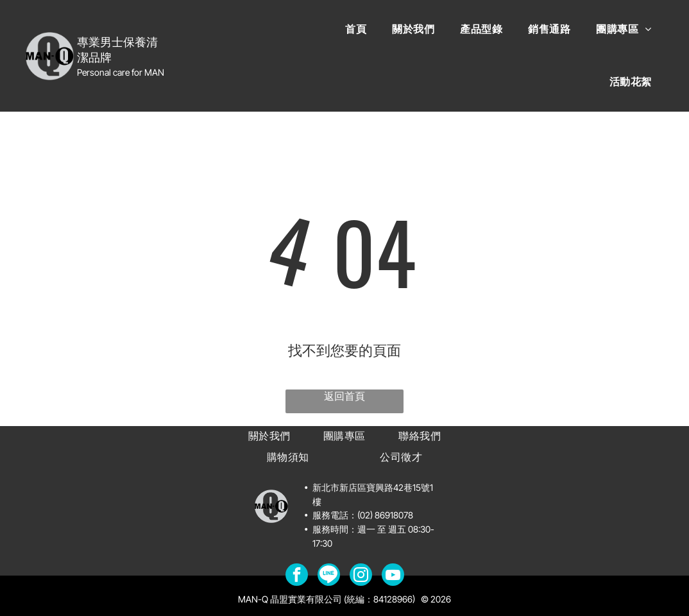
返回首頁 (344, 396)
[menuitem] (356, 30)
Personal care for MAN (121, 72)
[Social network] (329, 576)
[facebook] (297, 576)
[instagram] (361, 576)
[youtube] (393, 576)
